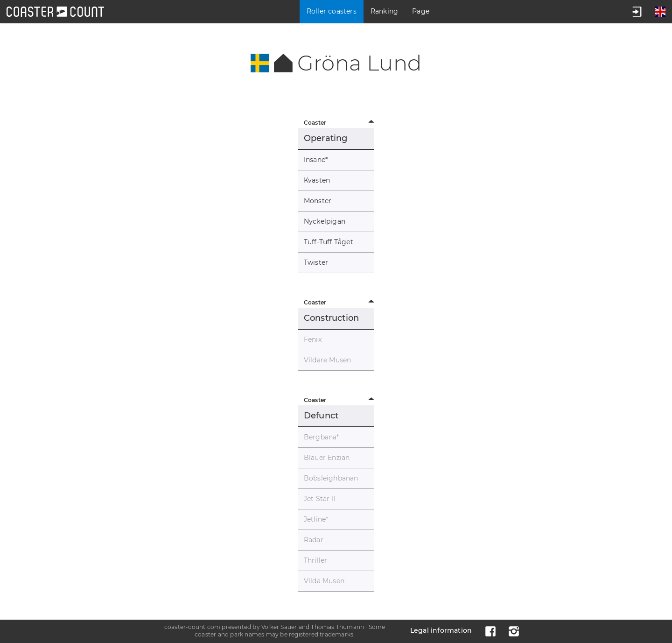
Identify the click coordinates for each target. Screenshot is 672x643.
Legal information (441, 630)
